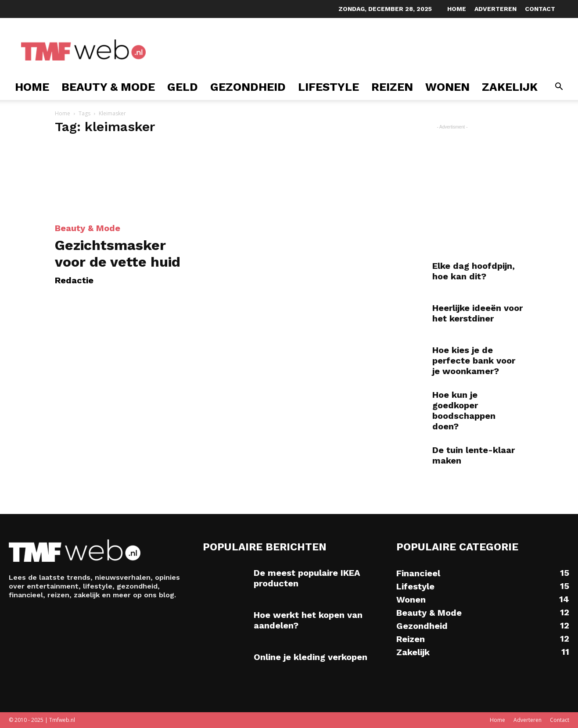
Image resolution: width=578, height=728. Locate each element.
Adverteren (495, 9)
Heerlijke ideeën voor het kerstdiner (477, 313)
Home (457, 9)
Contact (540, 9)
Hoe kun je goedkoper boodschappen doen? (464, 410)
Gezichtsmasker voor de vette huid (118, 253)
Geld (183, 87)
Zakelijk (510, 87)
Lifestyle (328, 87)
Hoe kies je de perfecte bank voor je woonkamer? (474, 360)
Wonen (447, 87)
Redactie (74, 280)
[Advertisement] (318, 50)
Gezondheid (248, 87)
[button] (559, 87)
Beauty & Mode (108, 87)
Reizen (392, 87)
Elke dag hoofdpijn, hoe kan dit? (474, 271)
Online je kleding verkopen (311, 657)
